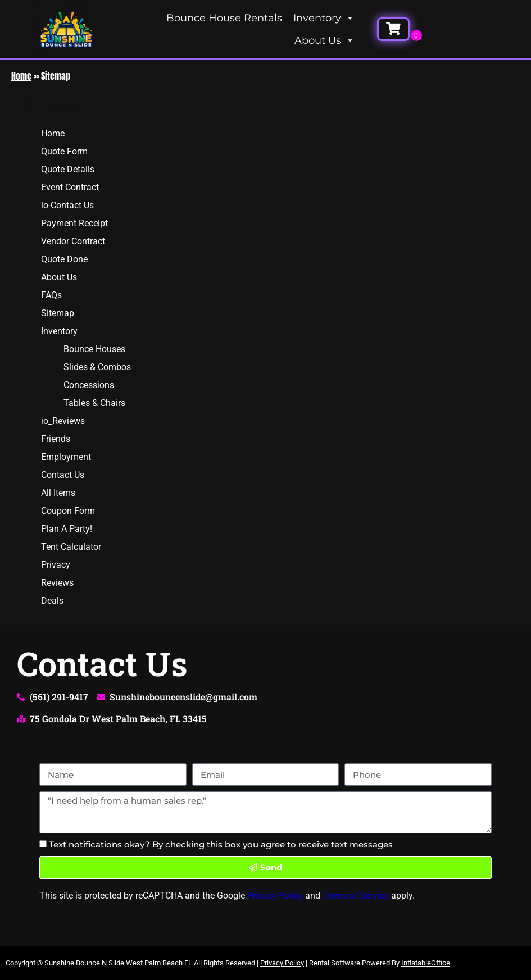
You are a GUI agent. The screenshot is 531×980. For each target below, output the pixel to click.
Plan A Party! (67, 529)
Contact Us (63, 475)
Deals (52, 601)
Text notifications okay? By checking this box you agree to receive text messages (221, 844)
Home (21, 76)
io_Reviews (63, 421)
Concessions (89, 385)
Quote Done (64, 259)
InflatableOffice (426, 963)
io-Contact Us (67, 205)
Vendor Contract (73, 241)
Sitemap (58, 313)
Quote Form (64, 151)
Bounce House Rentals (224, 18)
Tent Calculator (71, 547)
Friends (56, 439)
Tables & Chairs (94, 403)
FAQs (51, 295)
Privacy (56, 565)
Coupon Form (68, 511)
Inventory (324, 18)
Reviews (57, 583)
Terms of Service (356, 895)
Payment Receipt (74, 223)
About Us (324, 40)
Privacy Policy (275, 895)
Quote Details (68, 169)
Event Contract (70, 187)
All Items (58, 493)
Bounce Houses (94, 349)
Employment (66, 457)
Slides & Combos (97, 367)
